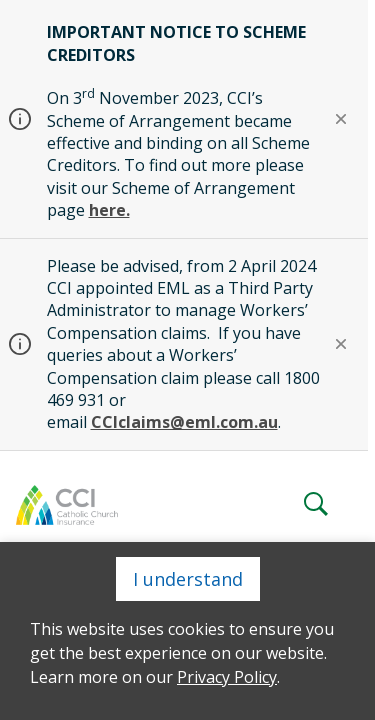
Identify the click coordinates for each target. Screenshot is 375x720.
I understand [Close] (188, 579)
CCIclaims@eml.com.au (184, 422)
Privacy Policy (227, 677)
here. (109, 210)
